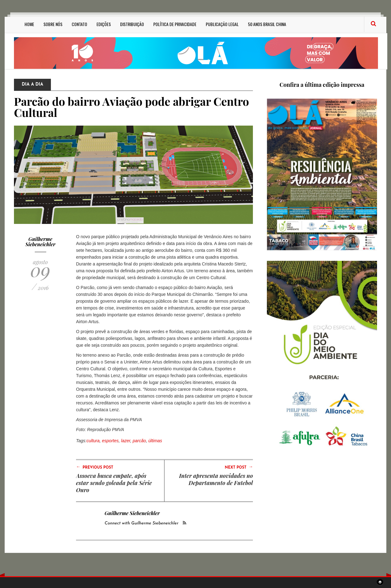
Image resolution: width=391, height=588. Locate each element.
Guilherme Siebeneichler (40, 242)
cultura (93, 441)
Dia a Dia (32, 85)
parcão (139, 441)
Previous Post (95, 467)
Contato (79, 24)
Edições (104, 24)
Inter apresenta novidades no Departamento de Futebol (216, 479)
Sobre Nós (53, 24)
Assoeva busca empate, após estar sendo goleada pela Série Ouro (114, 483)
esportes (110, 441)
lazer (126, 441)
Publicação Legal (222, 24)
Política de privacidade (175, 24)
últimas (155, 441)
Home (29, 24)
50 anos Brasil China (267, 24)
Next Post (239, 467)
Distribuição (132, 24)
